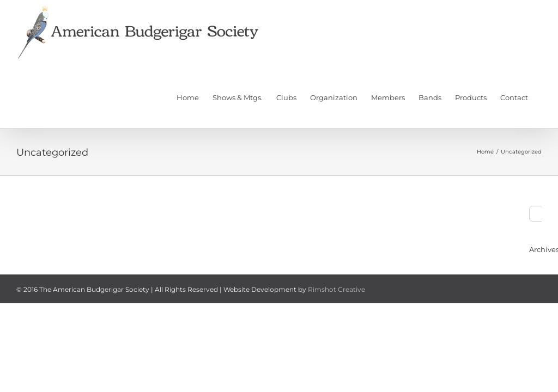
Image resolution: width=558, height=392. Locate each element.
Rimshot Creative (336, 289)
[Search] (537, 214)
